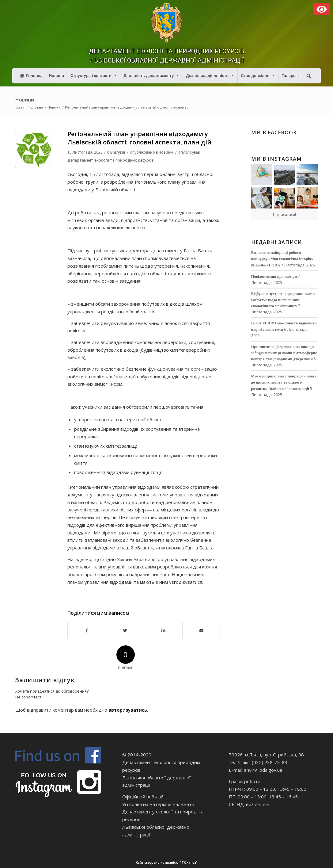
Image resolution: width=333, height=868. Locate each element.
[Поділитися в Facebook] (87, 631)
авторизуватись (128, 710)
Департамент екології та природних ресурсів (111, 160)
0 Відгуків (116, 152)
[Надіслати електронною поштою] (202, 631)
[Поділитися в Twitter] (125, 631)
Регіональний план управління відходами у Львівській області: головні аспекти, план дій (139, 138)
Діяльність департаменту (151, 76)
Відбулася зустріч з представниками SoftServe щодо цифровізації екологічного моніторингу (283, 300)
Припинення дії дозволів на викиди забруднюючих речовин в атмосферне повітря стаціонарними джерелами (284, 353)
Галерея (290, 76)
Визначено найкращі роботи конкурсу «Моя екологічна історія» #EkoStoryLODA (282, 259)
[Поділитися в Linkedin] (163, 631)
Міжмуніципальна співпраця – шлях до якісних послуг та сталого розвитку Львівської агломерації (284, 382)
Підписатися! (284, 214)
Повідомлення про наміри (274, 277)
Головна (34, 76)
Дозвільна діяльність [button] (210, 76)
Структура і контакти (94, 76)
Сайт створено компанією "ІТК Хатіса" (234, 863)
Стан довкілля (258, 76)
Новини (57, 76)
